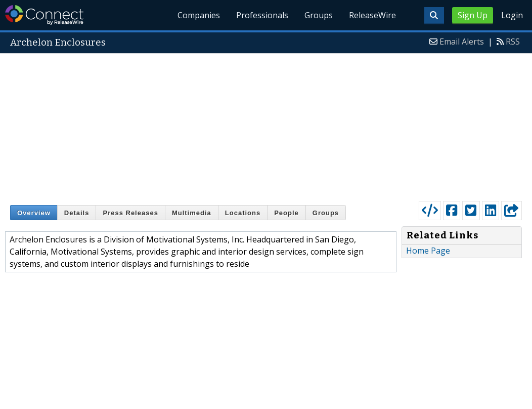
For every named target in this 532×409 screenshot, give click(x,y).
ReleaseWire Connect (44, 15)
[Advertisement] (266, 125)
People (286, 213)
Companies (199, 15)
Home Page (428, 251)
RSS (513, 42)
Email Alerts (462, 42)
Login (512, 15)
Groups (319, 15)
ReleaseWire (372, 15)
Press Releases (130, 213)
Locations (243, 213)
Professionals (262, 15)
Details (77, 213)
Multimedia (192, 213)
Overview (34, 213)
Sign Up (473, 15)
